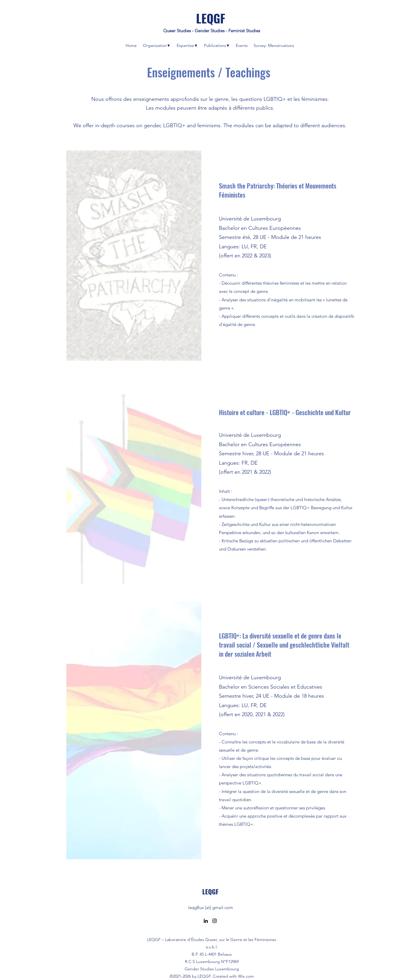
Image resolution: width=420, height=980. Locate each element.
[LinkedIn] (206, 921)
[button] (157, 45)
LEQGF (211, 18)
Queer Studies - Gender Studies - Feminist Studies (212, 31)
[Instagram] (215, 921)
